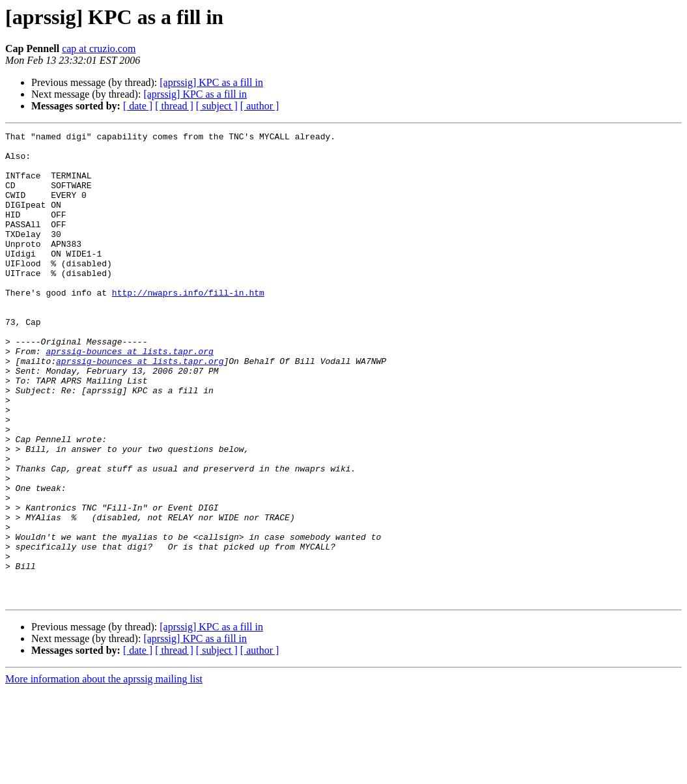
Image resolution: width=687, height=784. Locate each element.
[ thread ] (174, 106)
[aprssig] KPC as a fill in (211, 82)
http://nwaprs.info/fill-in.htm (188, 326)
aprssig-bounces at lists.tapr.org (129, 396)
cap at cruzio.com (99, 49)
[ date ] (138, 106)
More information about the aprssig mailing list (104, 773)
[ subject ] (217, 106)
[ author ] (260, 106)
